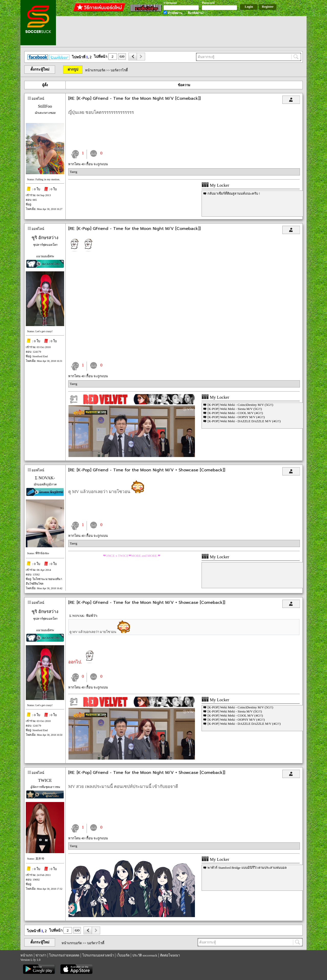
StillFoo (45, 106)
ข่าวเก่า (41, 955)
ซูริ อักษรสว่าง (45, 238)
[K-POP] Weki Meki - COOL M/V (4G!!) (235, 413)
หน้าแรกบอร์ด (95, 70)
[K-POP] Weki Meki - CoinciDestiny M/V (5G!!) (240, 405)
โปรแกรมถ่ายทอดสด (64, 955)
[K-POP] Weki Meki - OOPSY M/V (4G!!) (236, 417)
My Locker (215, 185)
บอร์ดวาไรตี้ (119, 70)
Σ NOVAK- (45, 478)
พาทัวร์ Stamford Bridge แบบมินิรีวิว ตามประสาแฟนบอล (247, 868)
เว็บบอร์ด (123, 955)
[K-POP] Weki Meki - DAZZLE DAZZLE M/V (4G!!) (244, 421)
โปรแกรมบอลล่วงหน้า (98, 955)
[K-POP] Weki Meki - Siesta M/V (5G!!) (235, 409)
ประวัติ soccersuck (145, 955)
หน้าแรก (27, 955)
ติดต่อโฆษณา (170, 955)
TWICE (45, 780)
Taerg (73, 172)
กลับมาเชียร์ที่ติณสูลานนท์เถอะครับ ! (234, 193)
